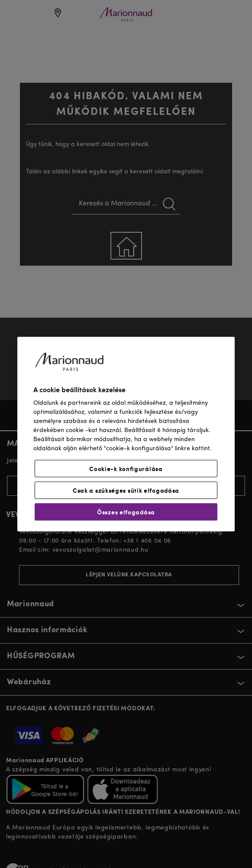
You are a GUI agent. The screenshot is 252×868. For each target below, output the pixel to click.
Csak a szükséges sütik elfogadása (126, 490)
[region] (126, 434)
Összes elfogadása (126, 512)
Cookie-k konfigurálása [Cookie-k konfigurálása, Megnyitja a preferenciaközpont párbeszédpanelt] (126, 468)
